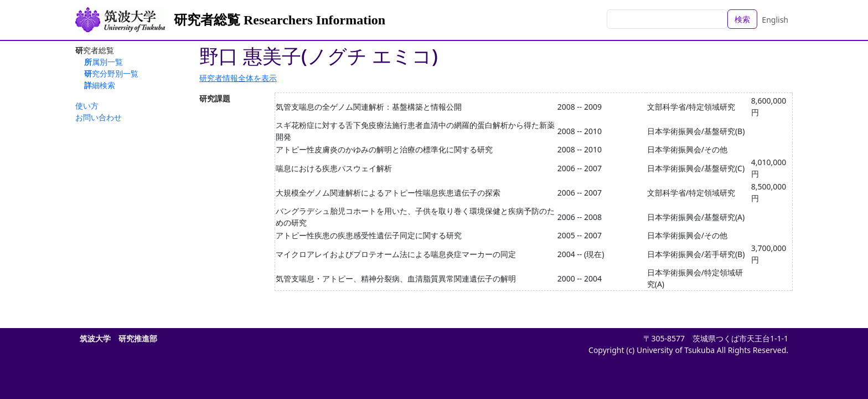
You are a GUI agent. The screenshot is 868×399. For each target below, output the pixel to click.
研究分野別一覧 (111, 73)
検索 (742, 19)
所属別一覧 (104, 62)
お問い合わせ (99, 117)
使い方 (87, 106)
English (775, 20)
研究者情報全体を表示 (238, 78)
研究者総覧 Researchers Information (280, 20)
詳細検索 (100, 85)
